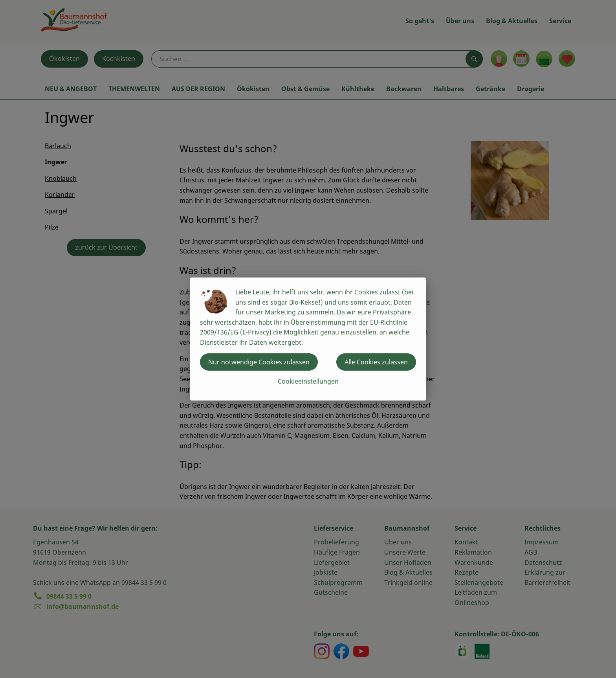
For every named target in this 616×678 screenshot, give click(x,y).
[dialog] (308, 339)
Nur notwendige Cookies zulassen (259, 362)
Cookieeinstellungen (308, 381)
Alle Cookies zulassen (376, 362)
